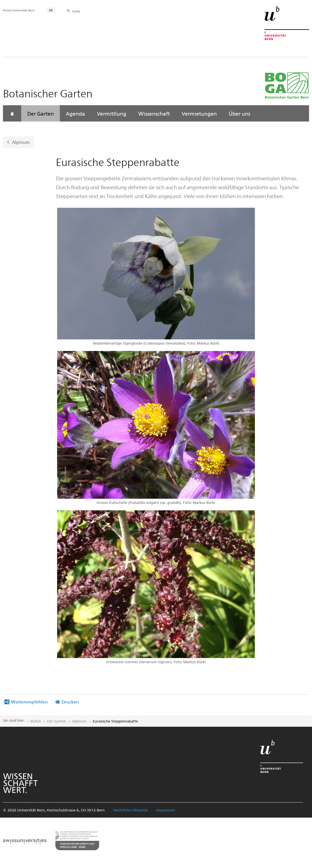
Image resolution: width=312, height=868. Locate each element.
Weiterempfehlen (29, 702)
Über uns (239, 113)
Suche (76, 11)
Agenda (75, 113)
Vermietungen (199, 113)
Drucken (70, 702)
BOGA (36, 721)
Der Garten (41, 113)
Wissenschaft (154, 113)
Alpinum (21, 142)
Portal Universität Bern (19, 10)
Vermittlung (112, 113)
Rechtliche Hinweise (131, 810)
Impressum (166, 810)
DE (51, 10)
